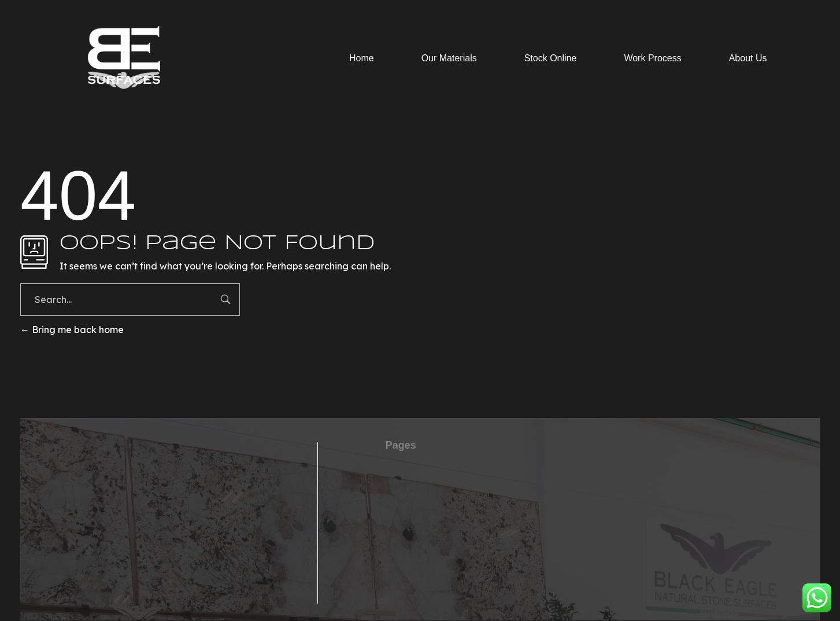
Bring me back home (72, 330)
